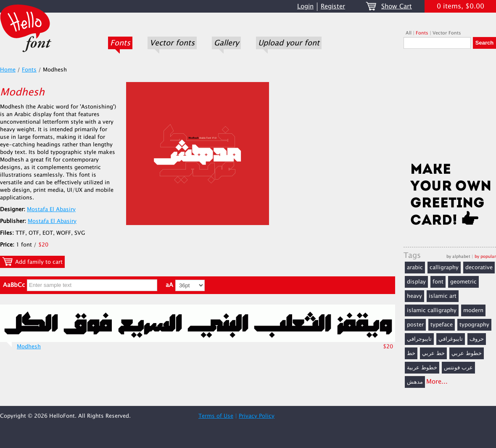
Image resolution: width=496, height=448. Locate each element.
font (438, 282)
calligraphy (444, 268)
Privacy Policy (257, 416)
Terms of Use (216, 416)
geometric (463, 282)
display (416, 282)
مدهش (415, 382)
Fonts (120, 43)
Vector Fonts (447, 33)
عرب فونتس (458, 368)
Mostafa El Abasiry (51, 209)
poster (415, 325)
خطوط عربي (467, 353)
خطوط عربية (422, 368)
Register (333, 7)
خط (411, 353)
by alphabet (458, 256)
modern (473, 310)
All (409, 33)
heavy (414, 296)
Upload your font (289, 43)
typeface (442, 325)
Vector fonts (172, 43)
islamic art (443, 296)
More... (437, 382)
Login (305, 7)
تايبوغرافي (451, 339)
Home (8, 70)
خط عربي (433, 353)
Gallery (226, 43)
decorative (479, 268)
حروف (477, 339)
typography (474, 325)
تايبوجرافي (419, 339)
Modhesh (29, 347)
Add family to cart (32, 262)
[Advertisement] (450, 108)
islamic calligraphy (432, 310)
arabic (415, 268)
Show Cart (397, 7)
